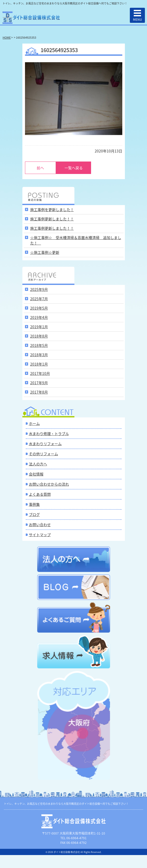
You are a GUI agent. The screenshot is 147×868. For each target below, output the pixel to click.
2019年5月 (39, 308)
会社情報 (36, 474)
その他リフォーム (43, 454)
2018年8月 (39, 336)
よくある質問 (40, 494)
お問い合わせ (40, 524)
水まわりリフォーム (45, 444)
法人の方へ (38, 464)
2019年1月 (39, 327)
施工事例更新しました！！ (52, 219)
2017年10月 (40, 373)
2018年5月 (39, 345)
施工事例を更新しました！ (52, 209)
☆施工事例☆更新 (45, 252)
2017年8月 (39, 392)
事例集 (34, 504)
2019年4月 (39, 317)
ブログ (34, 514)
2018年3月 (39, 355)
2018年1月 (39, 364)
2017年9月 (39, 383)
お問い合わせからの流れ (49, 484)
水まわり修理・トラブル (49, 433)
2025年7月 (39, 299)
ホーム (34, 423)
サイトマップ (40, 535)
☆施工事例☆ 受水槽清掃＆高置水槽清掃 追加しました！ (76, 240)
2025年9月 (39, 289)
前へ (40, 168)
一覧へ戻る (74, 168)
